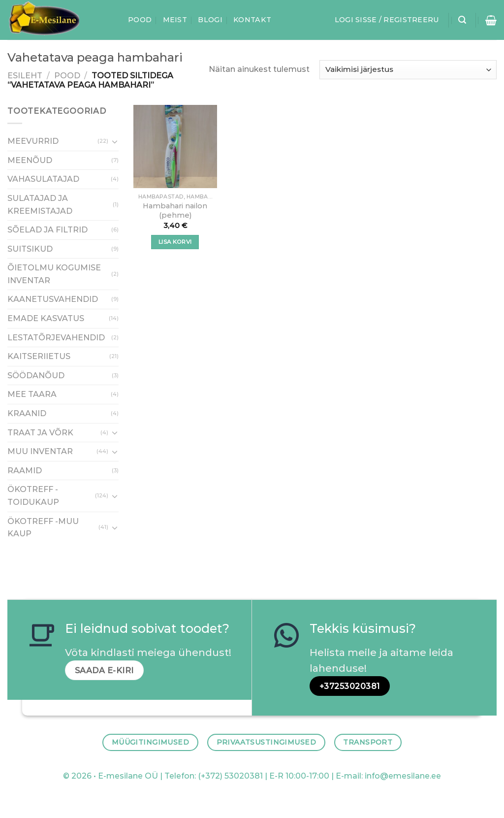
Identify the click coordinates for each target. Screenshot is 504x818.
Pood (140, 20)
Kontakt (252, 20)
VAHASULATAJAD (43, 179)
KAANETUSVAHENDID (53, 299)
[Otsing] (462, 20)
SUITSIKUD (30, 248)
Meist (175, 20)
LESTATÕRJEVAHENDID (56, 337)
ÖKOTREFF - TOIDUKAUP (33, 496)
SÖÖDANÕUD (36, 375)
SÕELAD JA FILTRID (47, 230)
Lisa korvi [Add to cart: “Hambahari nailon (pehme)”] (175, 242)
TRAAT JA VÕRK (40, 432)
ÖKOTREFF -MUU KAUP (43, 527)
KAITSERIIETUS (39, 356)
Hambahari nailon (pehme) (175, 211)
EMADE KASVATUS (46, 318)
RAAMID (25, 470)
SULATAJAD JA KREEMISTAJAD (40, 204)
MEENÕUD (30, 160)
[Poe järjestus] (408, 70)
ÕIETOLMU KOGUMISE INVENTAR (54, 274)
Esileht (25, 76)
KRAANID (27, 413)
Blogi (210, 20)
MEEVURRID (33, 141)
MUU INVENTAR (40, 451)
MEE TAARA (32, 394)
